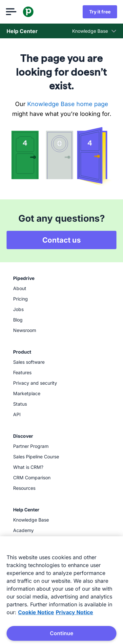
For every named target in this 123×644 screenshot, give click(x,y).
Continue (61, 633)
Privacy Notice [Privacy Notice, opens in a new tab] (74, 612)
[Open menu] (12, 12)
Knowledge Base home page (68, 104)
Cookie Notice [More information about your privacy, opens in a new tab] (36, 612)
